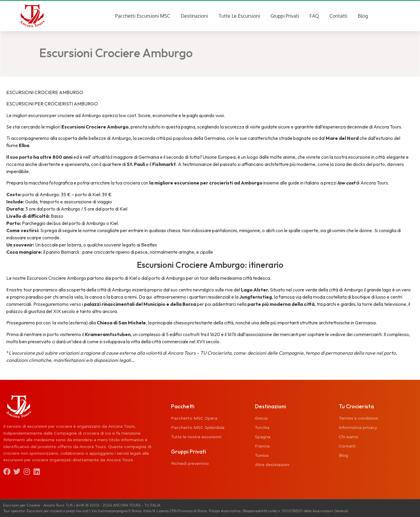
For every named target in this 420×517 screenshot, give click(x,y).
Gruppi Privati (285, 16)
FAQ (314, 16)
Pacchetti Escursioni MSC (143, 16)
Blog (363, 16)
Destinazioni (194, 16)
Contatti (338, 16)
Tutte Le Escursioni (239, 16)
